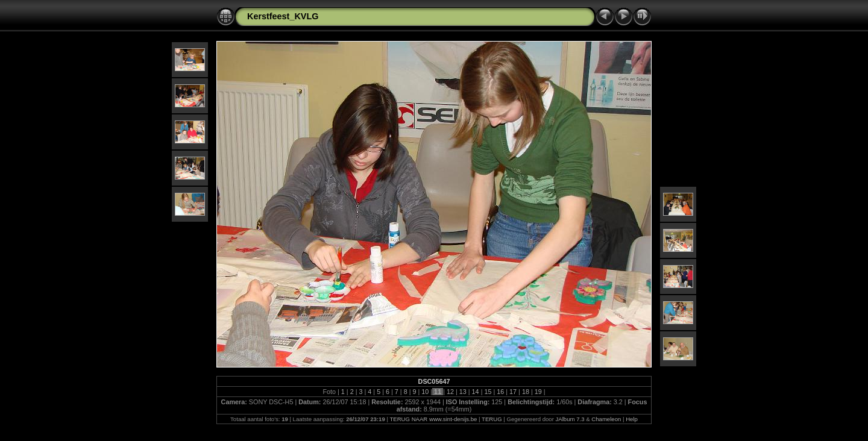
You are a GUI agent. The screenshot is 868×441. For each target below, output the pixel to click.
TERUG (492, 419)
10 (425, 392)
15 (488, 392)
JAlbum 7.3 (570, 419)
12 (450, 392)
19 (538, 392)
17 (513, 392)
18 (526, 392)
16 (500, 392)
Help (632, 419)
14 (476, 392)
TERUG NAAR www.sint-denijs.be (433, 419)
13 (463, 392)
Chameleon (606, 419)
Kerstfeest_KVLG (283, 16)
